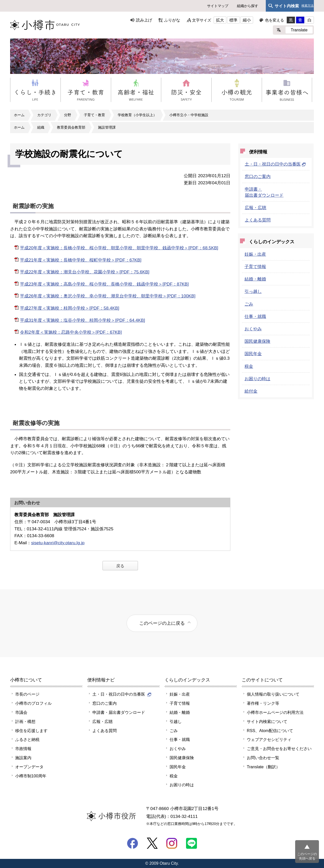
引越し (176, 721)
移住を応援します (31, 731)
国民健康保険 (257, 341)
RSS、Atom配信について (270, 731)
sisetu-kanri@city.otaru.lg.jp (58, 543)
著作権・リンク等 (263, 703)
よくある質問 (258, 220)
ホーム (19, 115)
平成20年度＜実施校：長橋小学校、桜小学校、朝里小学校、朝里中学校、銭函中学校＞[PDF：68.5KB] (119, 248)
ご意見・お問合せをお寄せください (279, 749)
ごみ (249, 304)
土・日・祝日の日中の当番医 (275, 164)
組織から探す (248, 6)
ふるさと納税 (27, 739)
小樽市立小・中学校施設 (189, 115)
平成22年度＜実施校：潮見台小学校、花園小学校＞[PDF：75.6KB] (85, 272)
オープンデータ (29, 767)
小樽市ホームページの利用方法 (275, 712)
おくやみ (253, 329)
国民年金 (253, 354)
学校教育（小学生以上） (137, 115)
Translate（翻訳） (263, 767)
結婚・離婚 (255, 279)
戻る (120, 566)
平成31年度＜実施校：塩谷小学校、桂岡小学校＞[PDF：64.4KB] (83, 320)
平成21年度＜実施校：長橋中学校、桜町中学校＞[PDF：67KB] (81, 260)
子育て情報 (255, 267)
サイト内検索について (267, 721)
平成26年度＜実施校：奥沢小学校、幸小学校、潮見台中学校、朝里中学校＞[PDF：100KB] (108, 296)
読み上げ (144, 20)
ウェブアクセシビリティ (269, 739)
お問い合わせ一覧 (263, 758)
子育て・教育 (94, 115)
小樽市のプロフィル (33, 703)
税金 (249, 366)
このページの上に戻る (162, 623)
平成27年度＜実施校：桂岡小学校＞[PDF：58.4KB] (70, 308)
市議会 (21, 712)
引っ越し (253, 291)
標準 (233, 20)
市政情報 (23, 749)
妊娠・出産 (255, 254)
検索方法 (308, 6)
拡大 (220, 20)
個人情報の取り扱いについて (273, 694)
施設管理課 (107, 127)
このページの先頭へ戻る (307, 856)
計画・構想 (25, 721)
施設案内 (23, 758)
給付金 (251, 391)
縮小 (247, 20)
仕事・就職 (255, 316)
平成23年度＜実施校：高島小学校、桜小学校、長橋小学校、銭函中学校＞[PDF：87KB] (104, 284)
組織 (41, 127)
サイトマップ (218, 6)
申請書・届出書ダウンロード (119, 712)
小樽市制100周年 (31, 776)
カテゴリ (44, 115)
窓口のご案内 (258, 176)
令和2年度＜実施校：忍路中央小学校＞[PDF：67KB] (71, 332)
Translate (299, 30)
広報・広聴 (256, 208)
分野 (68, 115)
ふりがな (172, 20)
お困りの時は (257, 379)
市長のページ (27, 694)
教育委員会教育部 (71, 127)
